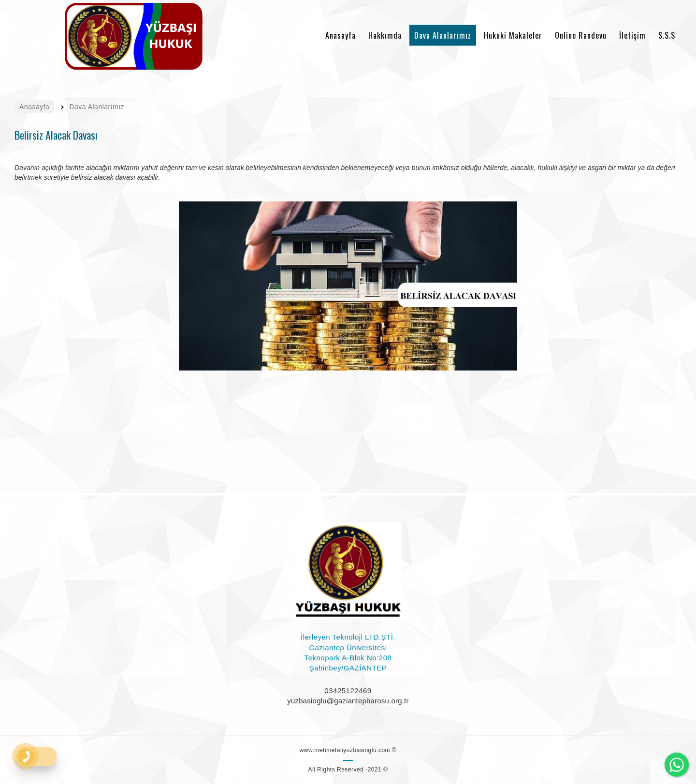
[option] (348, 286)
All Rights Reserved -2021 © (348, 770)
